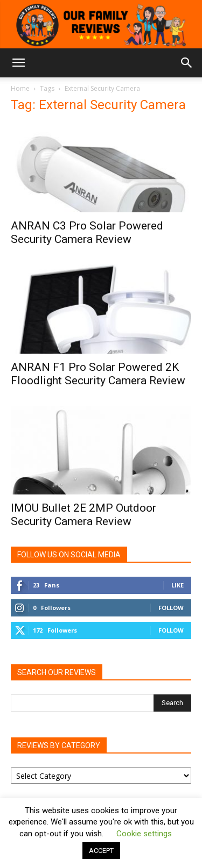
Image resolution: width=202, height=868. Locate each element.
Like (177, 585)
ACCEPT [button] (101, 851)
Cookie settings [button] (144, 834)
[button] (18, 63)
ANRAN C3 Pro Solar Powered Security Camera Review (87, 232)
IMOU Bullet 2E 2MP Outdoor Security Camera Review (83, 515)
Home (20, 88)
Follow (171, 608)
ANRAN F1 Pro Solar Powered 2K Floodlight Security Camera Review (98, 374)
